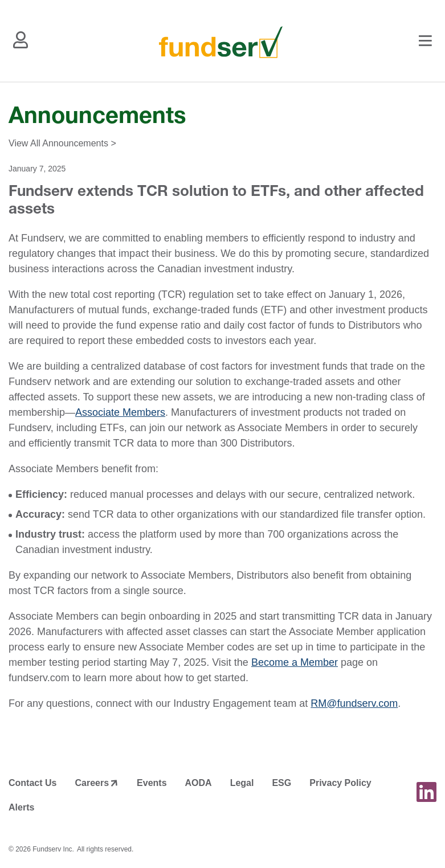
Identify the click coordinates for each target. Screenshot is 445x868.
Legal (242, 783)
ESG (281, 783)
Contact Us (32, 783)
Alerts (21, 807)
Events (152, 783)
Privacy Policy (340, 783)
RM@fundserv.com (354, 703)
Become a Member (295, 662)
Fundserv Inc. (53, 849)
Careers (92, 783)
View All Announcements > (62, 143)
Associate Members (120, 412)
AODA (199, 783)
